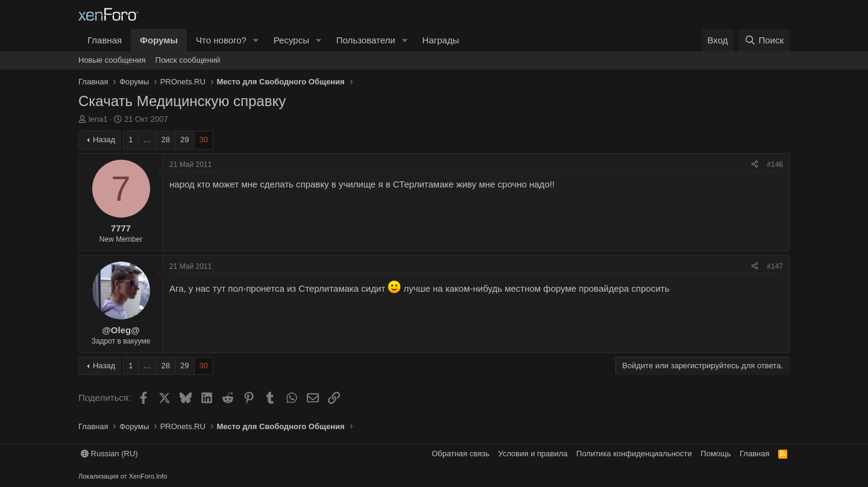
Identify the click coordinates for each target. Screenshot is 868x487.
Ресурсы (291, 40)
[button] (256, 40)
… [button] (147, 140)
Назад (104, 140)
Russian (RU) (109, 454)
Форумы (159, 40)
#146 (775, 165)
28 (166, 140)
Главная (105, 40)
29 (184, 140)
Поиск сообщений (188, 60)
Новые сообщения (112, 60)
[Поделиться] (755, 165)
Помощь (715, 454)
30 (204, 140)
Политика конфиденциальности (634, 454)
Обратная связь (461, 454)
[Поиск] (764, 40)
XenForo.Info (148, 476)
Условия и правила (533, 454)
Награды (441, 40)
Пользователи (366, 40)
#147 (775, 266)
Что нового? (221, 40)
